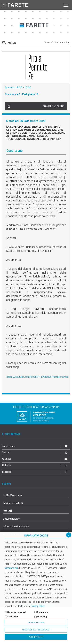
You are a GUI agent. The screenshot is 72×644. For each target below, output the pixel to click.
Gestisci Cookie (36, 622)
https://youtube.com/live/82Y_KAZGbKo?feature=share (38, 377)
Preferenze (42, 612)
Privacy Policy (38, 606)
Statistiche (13, 617)
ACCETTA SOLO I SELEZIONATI (36, 630)
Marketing (42, 617)
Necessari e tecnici (17, 612)
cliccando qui (11, 568)
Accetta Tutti (36, 637)
